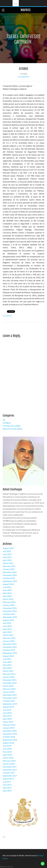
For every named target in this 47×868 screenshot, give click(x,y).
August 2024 (8, 584)
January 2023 (9, 641)
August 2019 (8, 707)
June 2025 (7, 554)
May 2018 (7, 752)
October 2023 (9, 614)
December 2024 (10, 572)
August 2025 (8, 548)
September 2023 (10, 617)
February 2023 (9, 638)
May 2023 (7, 629)
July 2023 (7, 623)
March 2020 (8, 686)
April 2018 (7, 755)
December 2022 (10, 644)
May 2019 (7, 716)
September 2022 (10, 653)
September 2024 (10, 581)
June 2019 (7, 713)
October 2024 (9, 578)
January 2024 (9, 605)
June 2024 (7, 590)
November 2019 (10, 698)
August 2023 (8, 620)
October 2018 (9, 737)
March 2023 (8, 635)
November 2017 (10, 770)
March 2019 (8, 722)
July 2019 (7, 710)
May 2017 (7, 788)
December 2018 (10, 731)
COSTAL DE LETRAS (12, 426)
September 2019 (10, 704)
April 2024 (7, 596)
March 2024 (8, 599)
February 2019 (9, 725)
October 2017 (9, 773)
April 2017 (7, 791)
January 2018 (9, 764)
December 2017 (10, 767)
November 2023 (10, 611)
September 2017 (10, 776)
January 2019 (9, 728)
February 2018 (9, 761)
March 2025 (8, 563)
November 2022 (10, 647)
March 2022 (8, 671)
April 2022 (7, 668)
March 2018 (8, 758)
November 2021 (10, 683)
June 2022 (7, 662)
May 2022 (7, 665)
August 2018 (8, 743)
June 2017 (7, 785)
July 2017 (7, 782)
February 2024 (9, 602)
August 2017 (8, 779)
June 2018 (7, 749)
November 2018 (10, 734)
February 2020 (9, 689)
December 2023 (10, 608)
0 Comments (24, 77)
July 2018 (7, 746)
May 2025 (7, 557)
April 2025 (7, 560)
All (4, 420)
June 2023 (7, 626)
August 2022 (8, 656)
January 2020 (9, 692)
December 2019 (10, 695)
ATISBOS (23, 69)
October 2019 (9, 701)
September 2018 (10, 740)
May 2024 (7, 593)
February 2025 (9, 566)
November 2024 (10, 575)
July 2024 (7, 587)
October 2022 (9, 650)
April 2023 (7, 632)
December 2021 (10, 680)
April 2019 (7, 719)
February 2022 (9, 674)
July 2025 (7, 551)
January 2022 (9, 677)
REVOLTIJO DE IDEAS (13, 429)
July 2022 (7, 659)
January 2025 (9, 569)
